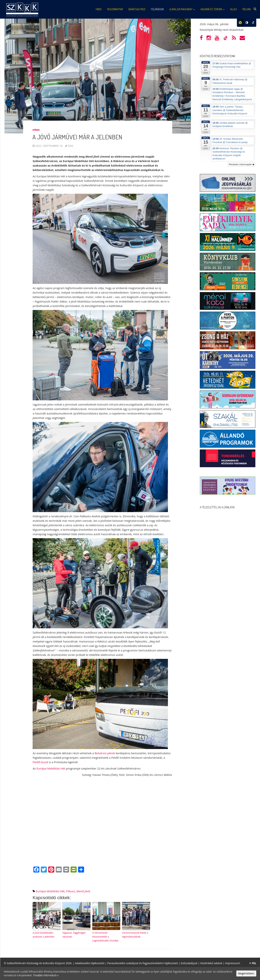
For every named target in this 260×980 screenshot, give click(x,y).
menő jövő (83, 891)
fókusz (70, 891)
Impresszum (233, 963)
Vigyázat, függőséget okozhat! (74, 935)
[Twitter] (44, 870)
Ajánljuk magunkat (182, 9)
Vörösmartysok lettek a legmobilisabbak (135, 935)
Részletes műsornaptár (241, 164)
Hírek (99, 9)
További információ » (46, 975)
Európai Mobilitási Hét (51, 768)
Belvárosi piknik (105, 753)
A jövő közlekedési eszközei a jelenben (44, 935)
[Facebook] (36, 870)
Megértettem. (246, 973)
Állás (234, 9)
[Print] (66, 870)
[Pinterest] (51, 870)
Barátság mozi (137, 9)
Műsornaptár (115, 9)
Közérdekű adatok (211, 963)
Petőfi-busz (40, 762)
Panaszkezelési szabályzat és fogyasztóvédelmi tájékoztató (143, 963)
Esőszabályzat (189, 963)
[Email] (59, 870)
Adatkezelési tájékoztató (90, 963)
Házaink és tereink (213, 9)
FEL (253, 963)
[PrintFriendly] (74, 870)
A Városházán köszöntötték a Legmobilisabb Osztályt (105, 937)
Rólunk (247, 9)
